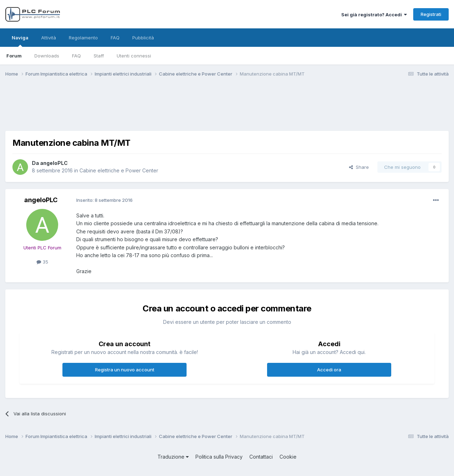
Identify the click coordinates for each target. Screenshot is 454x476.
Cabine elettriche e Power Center (119, 170)
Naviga (20, 41)
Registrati (431, 14)
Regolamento (83, 38)
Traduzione (173, 457)
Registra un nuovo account (125, 370)
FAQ (76, 56)
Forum (14, 56)
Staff (99, 56)
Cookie (288, 457)
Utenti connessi (134, 56)
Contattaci (261, 457)
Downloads (47, 56)
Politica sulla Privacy (219, 457)
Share (359, 167)
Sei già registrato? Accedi (374, 15)
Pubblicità (143, 38)
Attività (49, 38)
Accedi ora (329, 370)
